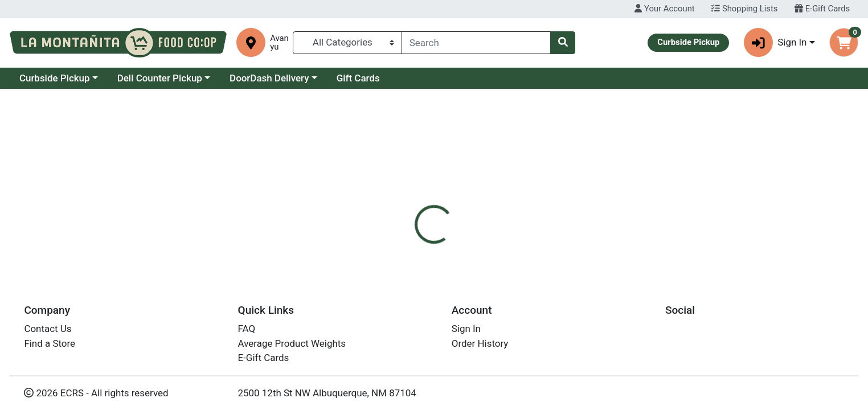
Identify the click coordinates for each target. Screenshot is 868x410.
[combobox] (476, 43)
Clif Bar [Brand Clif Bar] (497, 315)
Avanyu (279, 43)
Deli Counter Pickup (258, 78)
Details (394, 244)
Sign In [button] (775, 42)
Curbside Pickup (153, 78)
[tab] (394, 244)
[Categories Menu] (347, 43)
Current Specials (55, 78)
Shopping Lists (744, 9)
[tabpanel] (615, 313)
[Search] (476, 43)
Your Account (664, 9)
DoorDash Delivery (368, 78)
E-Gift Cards (822, 9)
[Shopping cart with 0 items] (844, 42)
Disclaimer (447, 244)
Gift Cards (457, 78)
